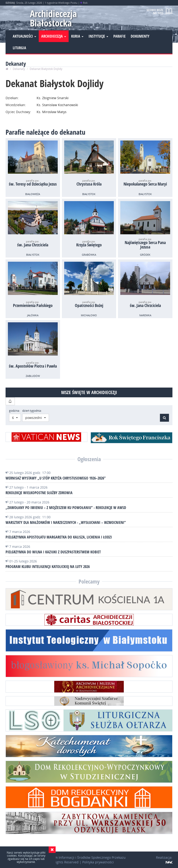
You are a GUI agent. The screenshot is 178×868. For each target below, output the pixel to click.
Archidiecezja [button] (54, 36)
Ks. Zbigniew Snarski (52, 98)
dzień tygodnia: (32, 411)
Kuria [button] (77, 36)
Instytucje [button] (98, 36)
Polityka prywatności (98, 862)
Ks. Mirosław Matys (51, 112)
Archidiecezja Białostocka (53, 18)
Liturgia (19, 48)
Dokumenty (140, 36)
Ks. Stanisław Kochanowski (57, 105)
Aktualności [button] (24, 36)
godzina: (14, 411)
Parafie (119, 36)
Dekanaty (19, 69)
